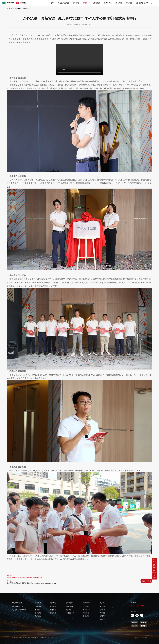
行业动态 (53, 613)
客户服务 (38, 610)
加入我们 (119, 3)
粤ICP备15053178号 (48, 638)
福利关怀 (103, 616)
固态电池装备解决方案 (19, 610)
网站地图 (137, 638)
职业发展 (103, 610)
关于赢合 (38, 607)
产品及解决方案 (63, 3)
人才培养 (103, 613)
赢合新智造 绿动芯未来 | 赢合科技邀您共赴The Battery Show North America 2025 (32, 583)
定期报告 (86, 613)
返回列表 (146, 581)
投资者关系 (108, 3)
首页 (53, 3)
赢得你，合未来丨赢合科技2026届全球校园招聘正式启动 (25, 578)
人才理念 (103, 607)
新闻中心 (86, 3)
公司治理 (86, 616)
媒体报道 (53, 610)
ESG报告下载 (70, 613)
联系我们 (129, 3)
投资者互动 (87, 610)
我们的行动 (69, 607)
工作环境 (103, 619)
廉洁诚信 (68, 610)
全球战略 (38, 613)
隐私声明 (145, 638)
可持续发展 (96, 3)
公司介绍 (76, 3)
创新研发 (38, 616)
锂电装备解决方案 (17, 607)
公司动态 (26, 9)
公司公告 (86, 607)
